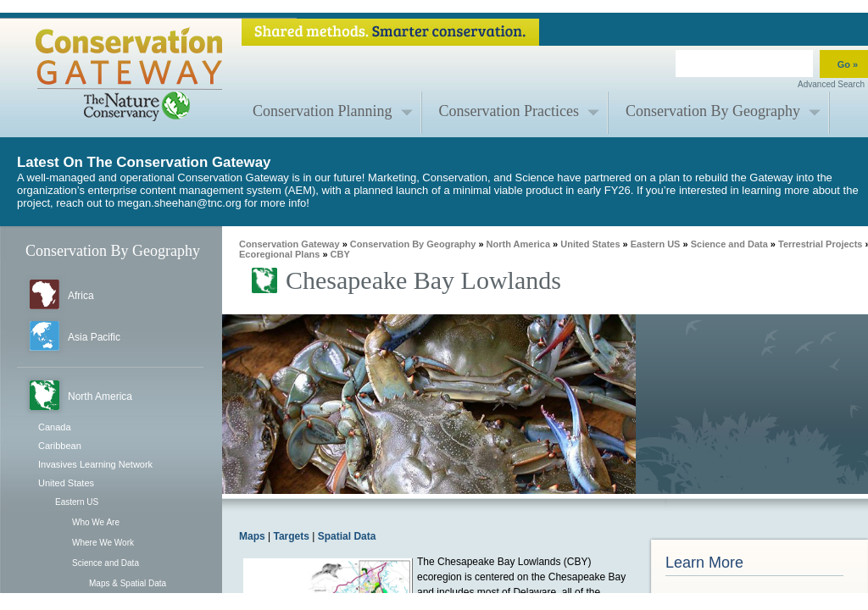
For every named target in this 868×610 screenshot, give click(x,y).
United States (66, 483)
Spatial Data (347, 536)
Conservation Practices (509, 111)
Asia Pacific (94, 337)
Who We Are (96, 522)
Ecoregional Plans (279, 254)
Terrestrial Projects (820, 244)
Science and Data (106, 563)
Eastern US (77, 502)
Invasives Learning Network (95, 464)
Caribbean (60, 446)
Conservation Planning (323, 111)
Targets (291, 536)
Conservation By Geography (713, 111)
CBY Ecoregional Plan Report (735, 604)
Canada (55, 427)
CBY (340, 254)
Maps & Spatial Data (128, 583)
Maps (252, 536)
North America (100, 396)
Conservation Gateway (289, 244)
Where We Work (103, 543)
